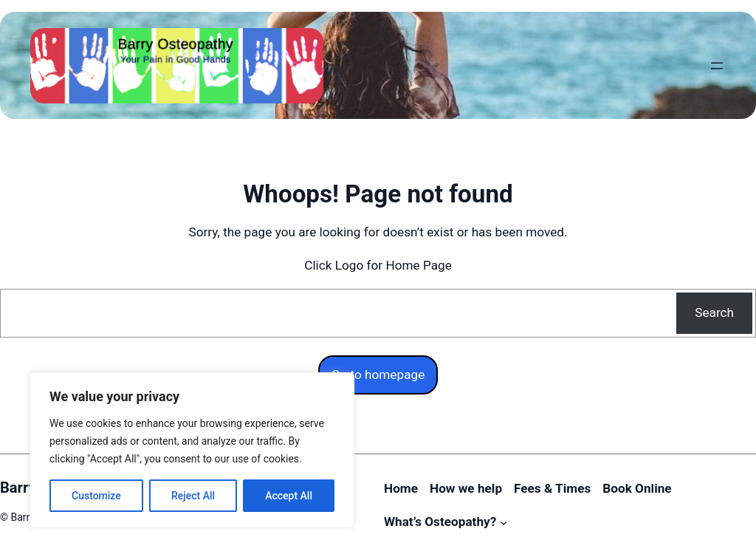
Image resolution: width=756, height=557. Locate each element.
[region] (192, 450)
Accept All (289, 496)
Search (714, 312)
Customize (96, 496)
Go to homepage (378, 375)
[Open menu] (717, 66)
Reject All (193, 496)
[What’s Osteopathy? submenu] (504, 522)
